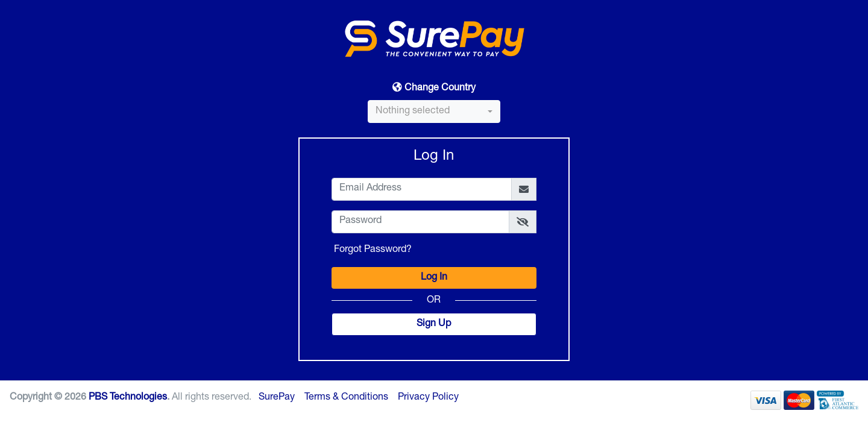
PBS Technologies (128, 398)
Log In (434, 278)
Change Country (434, 88)
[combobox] (434, 112)
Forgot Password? (373, 250)
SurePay (277, 398)
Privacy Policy (428, 398)
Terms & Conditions (346, 398)
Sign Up (434, 324)
